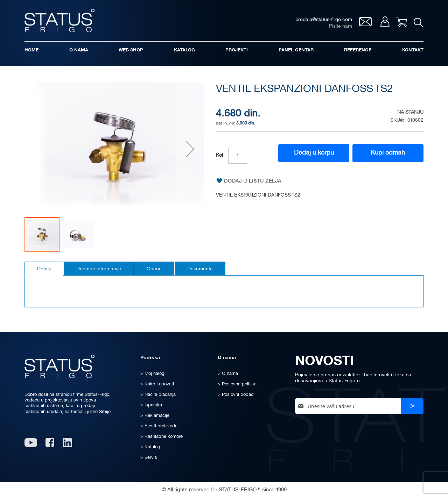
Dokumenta (200, 269)
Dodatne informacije (99, 269)
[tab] (44, 269)
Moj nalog (385, 22)
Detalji (44, 269)
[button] (190, 149)
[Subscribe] (412, 406)
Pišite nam (341, 26)
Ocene (154, 269)
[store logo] (59, 20)
